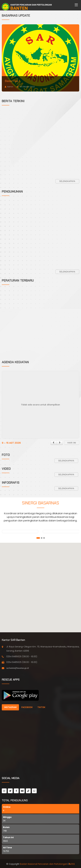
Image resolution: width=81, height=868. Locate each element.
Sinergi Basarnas (40, 503)
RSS (72, 864)
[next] (60, 443)
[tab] (10, 707)
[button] (38, 538)
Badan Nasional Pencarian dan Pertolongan (44, 864)
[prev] (54, 443)
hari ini (72, 443)
